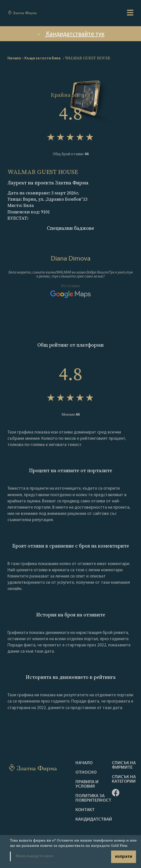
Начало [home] (14, 58)
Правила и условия (87, 784)
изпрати (124, 857)
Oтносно (86, 773)
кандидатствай (94, 820)
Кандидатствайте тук (70, 34)
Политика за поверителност (93, 798)
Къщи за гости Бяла (42, 58)
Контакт (85, 810)
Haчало (84, 763)
